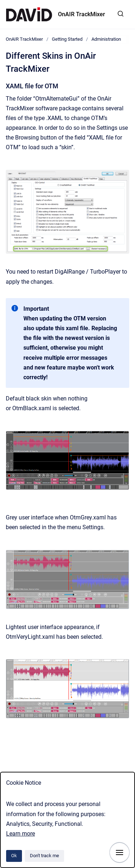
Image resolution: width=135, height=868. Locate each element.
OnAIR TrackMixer (82, 14)
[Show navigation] (120, 852)
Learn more (21, 834)
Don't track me (44, 856)
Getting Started (67, 39)
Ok (14, 856)
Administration (106, 39)
